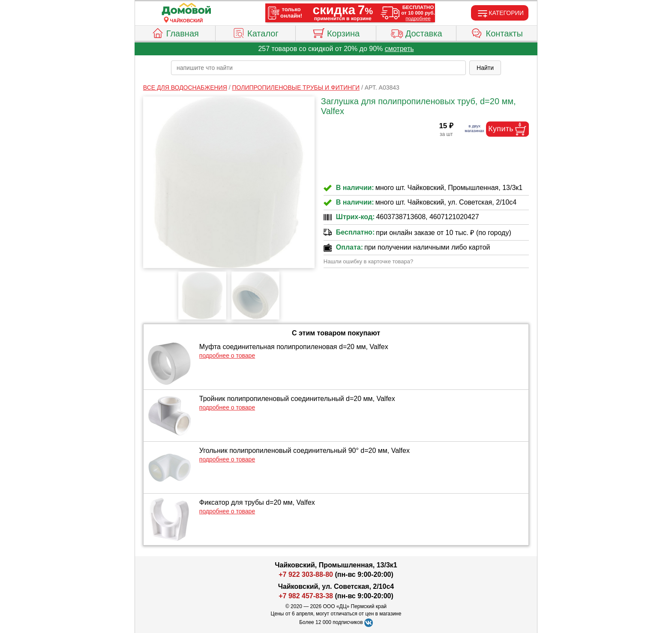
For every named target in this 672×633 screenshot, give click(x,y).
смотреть (399, 49)
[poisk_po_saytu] (318, 68)
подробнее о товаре (227, 356)
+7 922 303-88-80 (306, 574)
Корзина (336, 32)
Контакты (497, 32)
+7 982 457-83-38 (306, 596)
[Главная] (186, 9)
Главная (175, 32)
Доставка (416, 32)
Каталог (255, 32)
